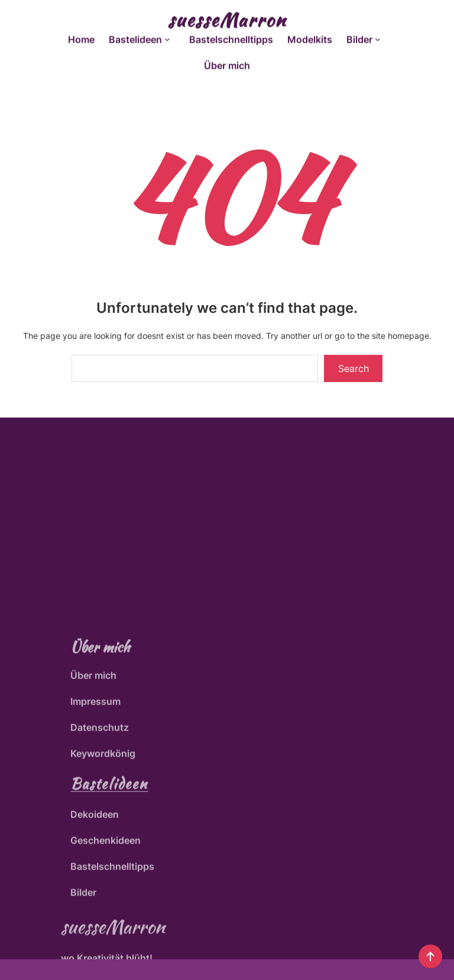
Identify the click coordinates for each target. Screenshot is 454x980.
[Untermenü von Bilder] (380, 37)
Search (354, 368)
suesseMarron (227, 17)
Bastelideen (109, 856)
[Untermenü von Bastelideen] (170, 37)
